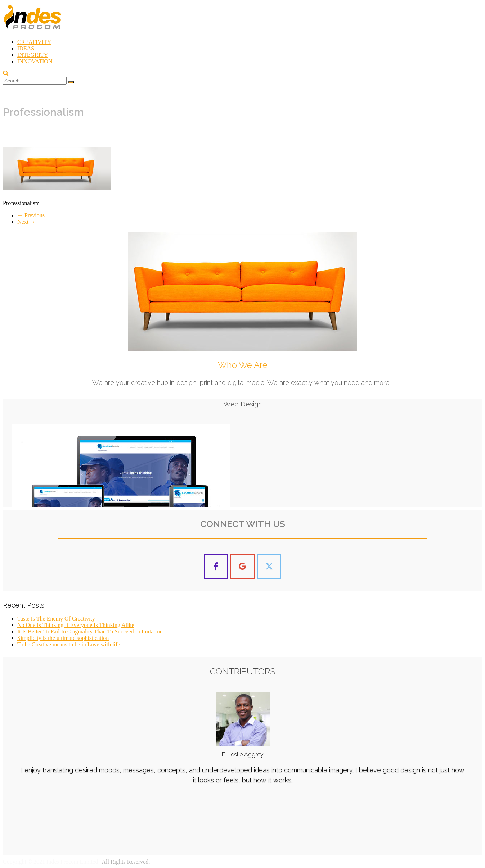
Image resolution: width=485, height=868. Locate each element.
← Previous (31, 215)
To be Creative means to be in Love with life (69, 644)
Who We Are (243, 365)
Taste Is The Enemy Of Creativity (56, 619)
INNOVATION (35, 61)
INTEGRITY (33, 55)
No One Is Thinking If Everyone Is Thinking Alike (76, 625)
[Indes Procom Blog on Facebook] (216, 567)
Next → (26, 222)
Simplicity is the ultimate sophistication (63, 638)
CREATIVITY (34, 42)
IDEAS (26, 48)
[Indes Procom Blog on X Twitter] (269, 567)
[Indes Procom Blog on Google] (243, 567)
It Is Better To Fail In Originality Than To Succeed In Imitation (90, 631)
